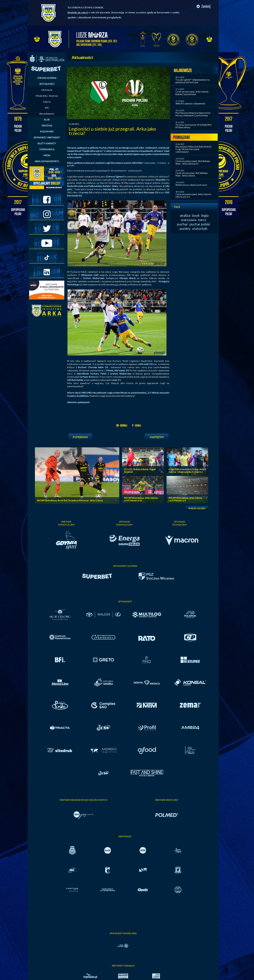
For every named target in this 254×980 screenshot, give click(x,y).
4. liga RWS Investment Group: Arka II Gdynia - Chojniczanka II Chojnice (187, 471)
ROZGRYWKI (47, 131)
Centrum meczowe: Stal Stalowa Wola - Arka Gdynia (191, 174)
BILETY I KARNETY (47, 143)
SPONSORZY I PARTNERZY (47, 137)
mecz (202, 220)
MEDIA (47, 155)
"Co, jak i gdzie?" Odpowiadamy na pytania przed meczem (192, 81)
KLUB (47, 120)
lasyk (196, 215)
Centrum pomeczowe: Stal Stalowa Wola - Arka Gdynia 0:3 (193, 162)
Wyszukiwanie (47, 114)
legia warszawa (195, 218)
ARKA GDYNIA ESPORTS (47, 161)
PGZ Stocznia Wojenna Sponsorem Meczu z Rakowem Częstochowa (193, 114)
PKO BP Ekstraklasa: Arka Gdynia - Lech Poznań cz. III (141, 499)
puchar (182, 224)
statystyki (200, 228)
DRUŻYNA (47, 126)
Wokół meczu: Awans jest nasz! (191, 185)
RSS (47, 108)
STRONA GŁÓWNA (47, 78)
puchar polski (200, 224)
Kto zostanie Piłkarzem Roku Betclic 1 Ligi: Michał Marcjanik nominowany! (194, 149)
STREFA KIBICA (47, 149)
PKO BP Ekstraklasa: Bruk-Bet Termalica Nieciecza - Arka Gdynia (70, 500)
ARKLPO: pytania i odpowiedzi (190, 103)
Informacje (47, 90)
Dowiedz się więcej (78, 12)
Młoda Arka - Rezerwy (47, 96)
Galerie (47, 102)
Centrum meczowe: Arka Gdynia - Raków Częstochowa (192, 93)
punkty (185, 228)
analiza (185, 215)
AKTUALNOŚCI (47, 84)
